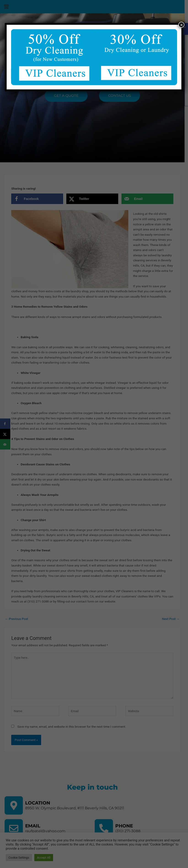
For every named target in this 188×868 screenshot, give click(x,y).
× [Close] (181, 25)
